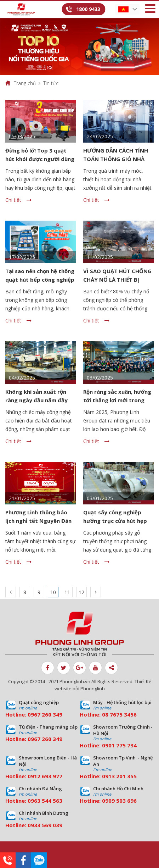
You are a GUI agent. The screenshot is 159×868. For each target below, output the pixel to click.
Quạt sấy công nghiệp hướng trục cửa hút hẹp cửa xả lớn (115, 521)
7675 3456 (123, 714)
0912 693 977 (45, 776)
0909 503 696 (119, 801)
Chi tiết (18, 200)
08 (105, 714)
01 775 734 (123, 745)
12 (81, 592)
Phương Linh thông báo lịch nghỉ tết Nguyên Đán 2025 (38, 521)
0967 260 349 (45, 714)
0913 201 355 (119, 776)
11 (67, 592)
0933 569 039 (45, 825)
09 (105, 745)
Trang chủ (25, 83)
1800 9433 (88, 9)
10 (53, 592)
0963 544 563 (45, 801)
